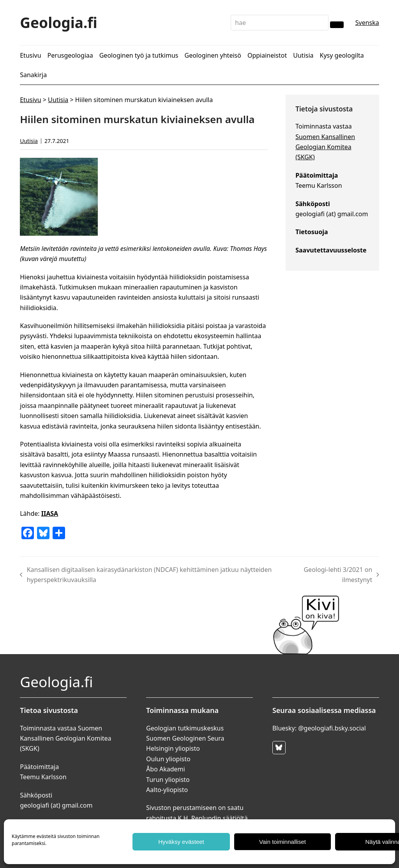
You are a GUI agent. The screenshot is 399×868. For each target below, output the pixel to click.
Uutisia (58, 100)
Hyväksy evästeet (181, 842)
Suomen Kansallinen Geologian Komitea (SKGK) (325, 147)
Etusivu (30, 100)
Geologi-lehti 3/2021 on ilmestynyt (335, 575)
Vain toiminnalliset (282, 842)
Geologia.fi (59, 22)
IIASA (50, 513)
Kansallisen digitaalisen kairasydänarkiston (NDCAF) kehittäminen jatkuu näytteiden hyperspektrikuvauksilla (146, 575)
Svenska (367, 23)
